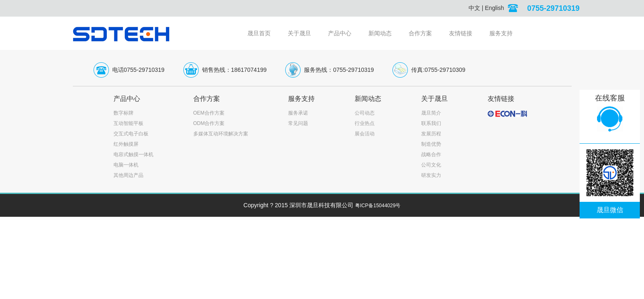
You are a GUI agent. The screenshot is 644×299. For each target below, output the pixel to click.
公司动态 (365, 113)
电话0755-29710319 (138, 70)
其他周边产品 (128, 175)
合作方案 (420, 33)
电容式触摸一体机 (133, 154)
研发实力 (431, 175)
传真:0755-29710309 (438, 70)
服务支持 (501, 33)
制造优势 (431, 144)
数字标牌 (123, 113)
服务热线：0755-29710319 (339, 70)
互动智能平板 (128, 123)
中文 (474, 8)
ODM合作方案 (209, 123)
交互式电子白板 (131, 134)
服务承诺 (298, 113)
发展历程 (431, 134)
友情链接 (461, 33)
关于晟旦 (299, 33)
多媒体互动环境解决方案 (221, 134)
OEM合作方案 (209, 113)
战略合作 (431, 154)
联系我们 (431, 123)
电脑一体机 (126, 165)
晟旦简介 (431, 113)
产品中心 (340, 33)
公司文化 (431, 165)
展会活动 (365, 134)
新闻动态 (380, 33)
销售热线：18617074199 (234, 70)
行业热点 (365, 123)
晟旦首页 (259, 33)
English (494, 8)
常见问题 (298, 123)
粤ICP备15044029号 (378, 206)
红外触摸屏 (126, 144)
